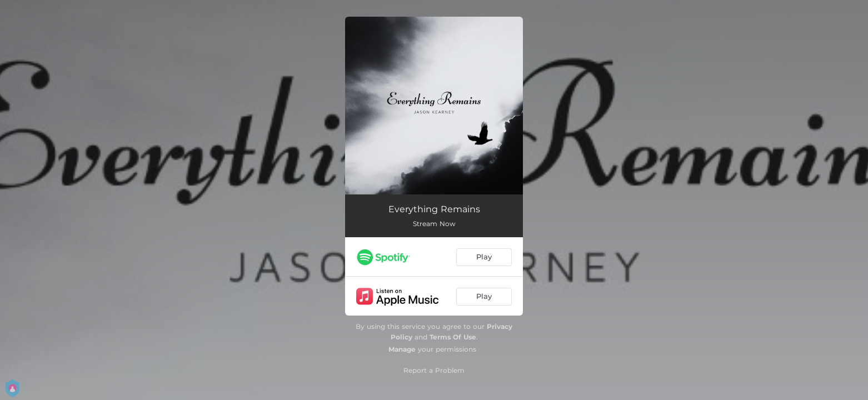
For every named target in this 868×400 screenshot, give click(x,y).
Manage (402, 349)
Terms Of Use (453, 337)
